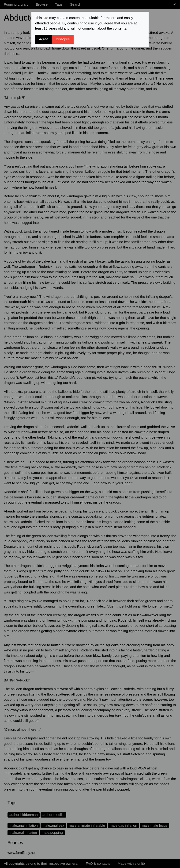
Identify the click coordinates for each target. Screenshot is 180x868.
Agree (44, 39)
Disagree (63, 39)
